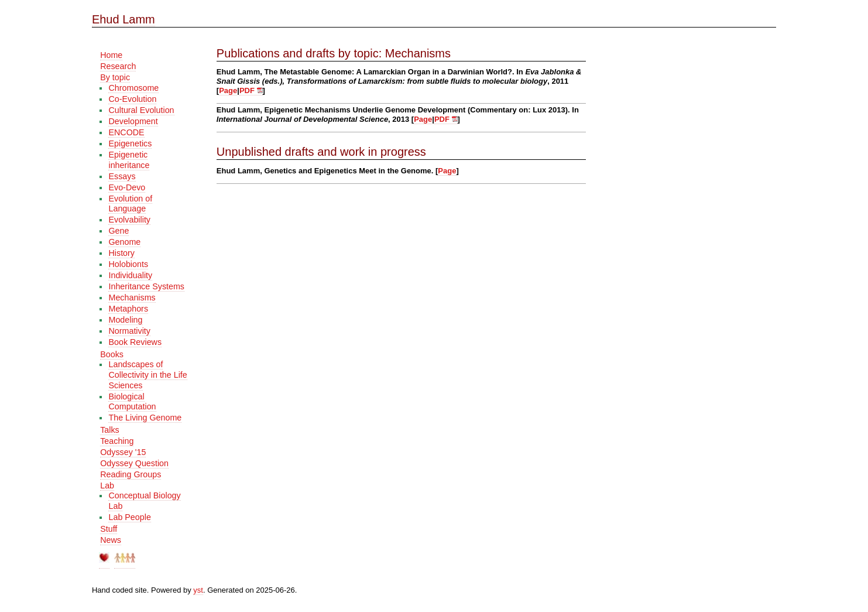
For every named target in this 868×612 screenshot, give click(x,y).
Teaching (117, 441)
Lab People (129, 517)
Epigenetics (130, 143)
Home (111, 55)
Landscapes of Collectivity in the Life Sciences (147, 375)
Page (228, 90)
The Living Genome (145, 418)
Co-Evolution (132, 99)
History (121, 253)
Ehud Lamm (123, 19)
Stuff (109, 529)
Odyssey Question (134, 463)
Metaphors (128, 309)
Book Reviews (135, 342)
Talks (110, 430)
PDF (251, 90)
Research (118, 66)
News (111, 540)
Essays (122, 176)
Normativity (129, 331)
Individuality (130, 275)
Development (133, 121)
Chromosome (133, 88)
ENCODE (126, 132)
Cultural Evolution (141, 110)
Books (112, 354)
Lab (107, 486)
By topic (115, 77)
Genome (124, 242)
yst (198, 590)
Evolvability (129, 220)
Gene (119, 231)
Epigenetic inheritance (129, 160)
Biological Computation (132, 402)
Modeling (125, 320)
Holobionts (128, 264)
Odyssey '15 (123, 452)
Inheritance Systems (146, 286)
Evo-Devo (127, 187)
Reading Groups (131, 474)
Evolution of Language (130, 204)
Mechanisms (132, 298)
